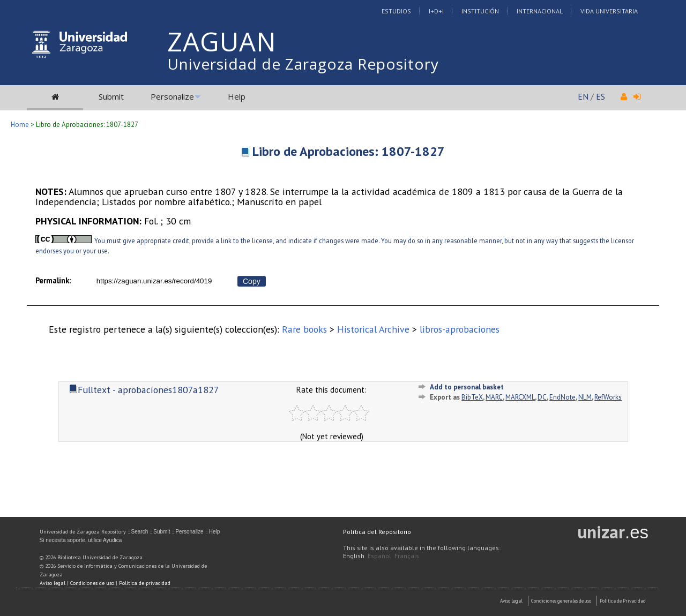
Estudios (396, 11)
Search (140, 532)
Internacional (540, 11)
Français (407, 556)
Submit (111, 96)
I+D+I (436, 11)
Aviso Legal (511, 601)
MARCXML (520, 397)
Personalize (172, 96)
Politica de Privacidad (623, 601)
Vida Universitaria (609, 11)
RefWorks (608, 397)
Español (379, 556)
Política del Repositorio (377, 532)
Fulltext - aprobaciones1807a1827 (144, 390)
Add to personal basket (467, 387)
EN (583, 96)
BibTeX (472, 397)
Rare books (304, 329)
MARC (494, 397)
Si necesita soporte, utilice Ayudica (81, 540)
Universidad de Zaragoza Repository (303, 64)
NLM (585, 397)
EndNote (562, 397)
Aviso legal (53, 583)
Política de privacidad (145, 583)
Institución (480, 11)
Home (20, 125)
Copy (252, 281)
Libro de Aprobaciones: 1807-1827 (349, 151)
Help (237, 96)
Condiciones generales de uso (561, 601)
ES (601, 96)
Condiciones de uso (92, 583)
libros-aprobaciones (460, 329)
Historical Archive (373, 329)
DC (542, 397)
